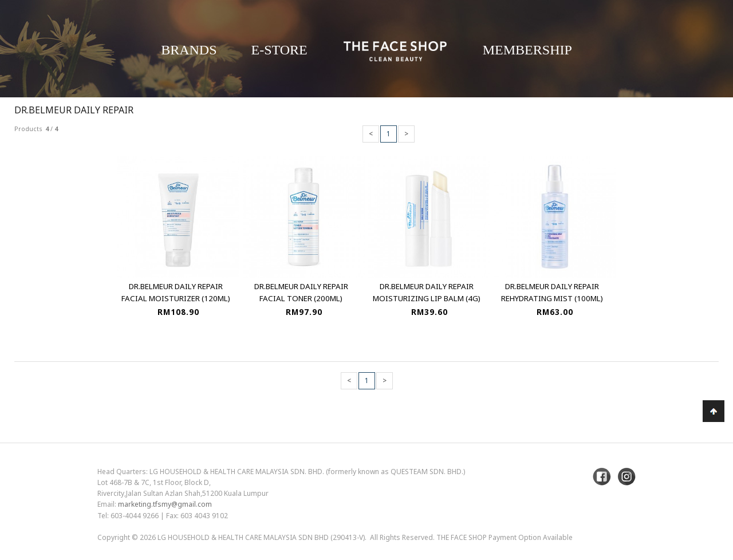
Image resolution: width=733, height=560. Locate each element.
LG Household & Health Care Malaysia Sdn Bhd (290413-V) (261, 537)
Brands (189, 50)
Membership (527, 50)
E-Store (279, 50)
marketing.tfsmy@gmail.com (165, 504)
